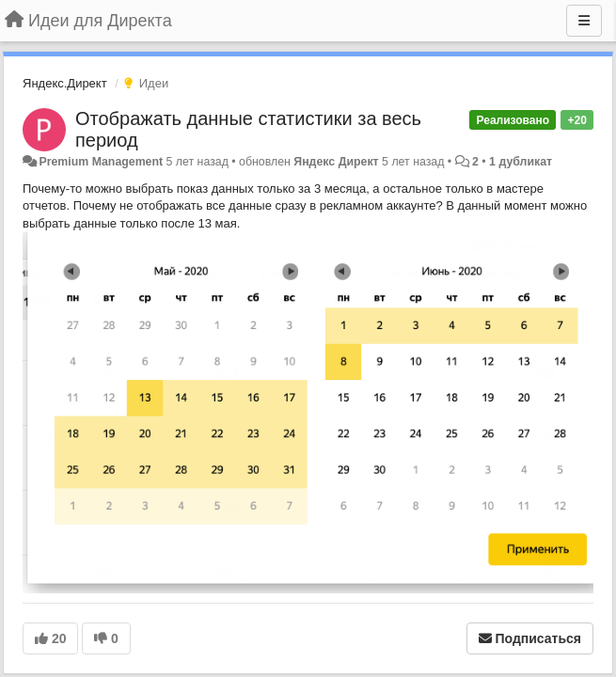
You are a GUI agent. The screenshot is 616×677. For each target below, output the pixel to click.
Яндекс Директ (336, 162)
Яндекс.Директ (65, 83)
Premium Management (101, 162)
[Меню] (584, 21)
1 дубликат (521, 162)
